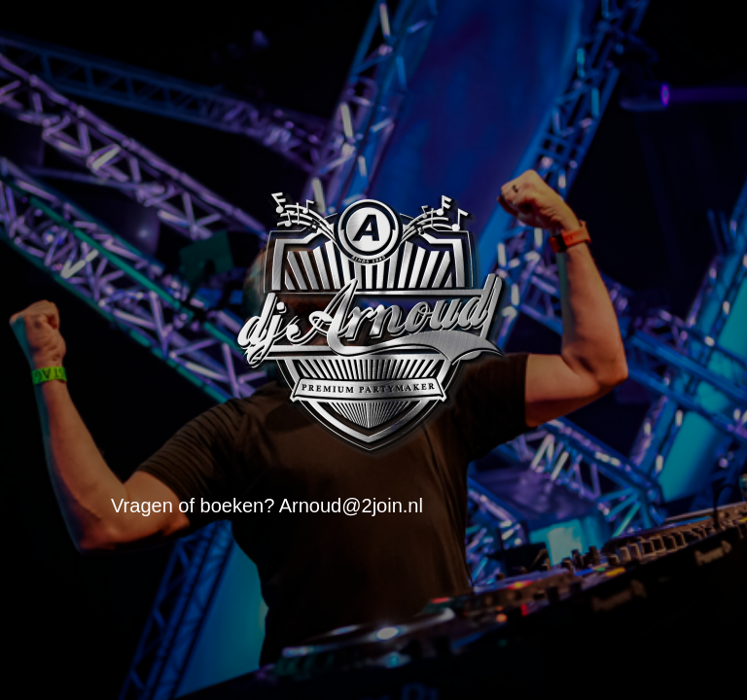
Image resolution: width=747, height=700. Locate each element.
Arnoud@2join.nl (351, 506)
